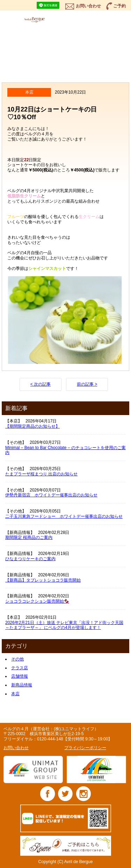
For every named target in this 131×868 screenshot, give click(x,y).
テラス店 (20, 668)
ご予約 (119, 6)
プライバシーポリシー (85, 748)
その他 (17, 659)
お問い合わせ (88, 6)
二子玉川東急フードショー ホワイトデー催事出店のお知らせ (64, 516)
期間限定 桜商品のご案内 (29, 537)
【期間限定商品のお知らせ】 (32, 426)
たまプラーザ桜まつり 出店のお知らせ (41, 474)
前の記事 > (87, 384)
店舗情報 (20, 676)
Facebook (48, 794)
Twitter (65, 794)
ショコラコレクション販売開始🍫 (37, 601)
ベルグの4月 (42, 20)
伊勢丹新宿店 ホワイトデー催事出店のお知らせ (51, 495)
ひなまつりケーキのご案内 (30, 559)
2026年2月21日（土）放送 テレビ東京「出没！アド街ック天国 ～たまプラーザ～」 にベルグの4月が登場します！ (64, 625)
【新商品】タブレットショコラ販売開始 (43, 580)
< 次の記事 (41, 384)
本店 (15, 694)
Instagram (83, 794)
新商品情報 (22, 685)
